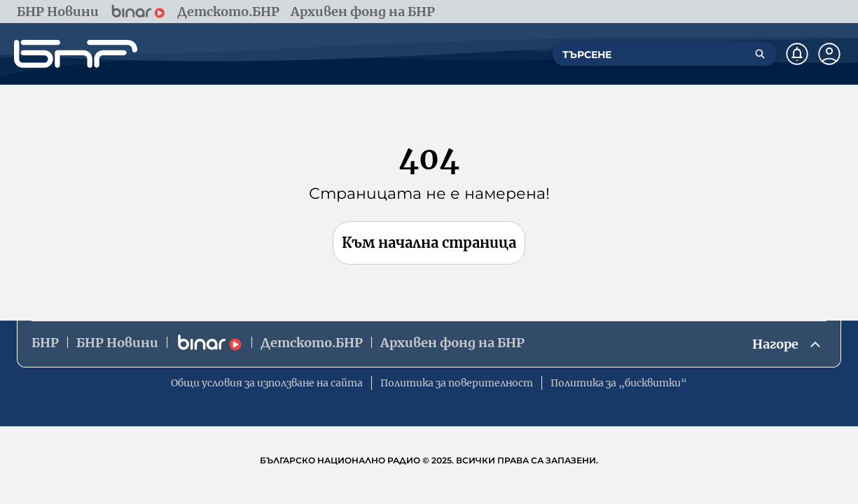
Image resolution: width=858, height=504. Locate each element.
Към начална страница (429, 243)
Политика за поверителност (457, 383)
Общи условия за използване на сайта (267, 383)
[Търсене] (760, 54)
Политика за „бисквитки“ (619, 383)
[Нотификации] (797, 54)
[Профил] (829, 54)
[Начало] (76, 54)
